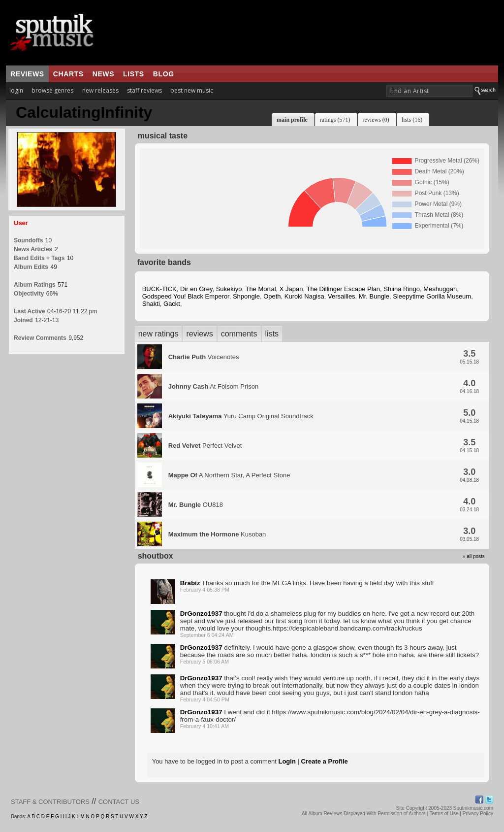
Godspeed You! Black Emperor (186, 296)
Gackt (172, 304)
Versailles (342, 296)
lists (134, 74)
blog (164, 74)
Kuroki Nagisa (304, 296)
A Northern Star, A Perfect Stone (229, 475)
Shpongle (246, 296)
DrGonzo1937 (201, 614)
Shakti (151, 304)
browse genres (52, 90)
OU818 (196, 505)
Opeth (272, 296)
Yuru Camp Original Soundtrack (241, 416)
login (16, 90)
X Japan (291, 289)
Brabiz (190, 583)
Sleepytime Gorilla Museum (432, 296)
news (103, 74)
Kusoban (217, 534)
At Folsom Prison (214, 386)
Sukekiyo (229, 289)
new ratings (158, 334)
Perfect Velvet (205, 446)
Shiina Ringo (402, 289)
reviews (27, 74)
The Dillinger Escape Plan (344, 289)
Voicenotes (204, 357)
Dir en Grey (196, 289)
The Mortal (260, 289)
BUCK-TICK (159, 289)
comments (239, 334)
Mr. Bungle (374, 296)
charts (68, 74)
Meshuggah (440, 289)
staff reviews (144, 90)
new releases (100, 90)
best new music (192, 90)
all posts (476, 556)
